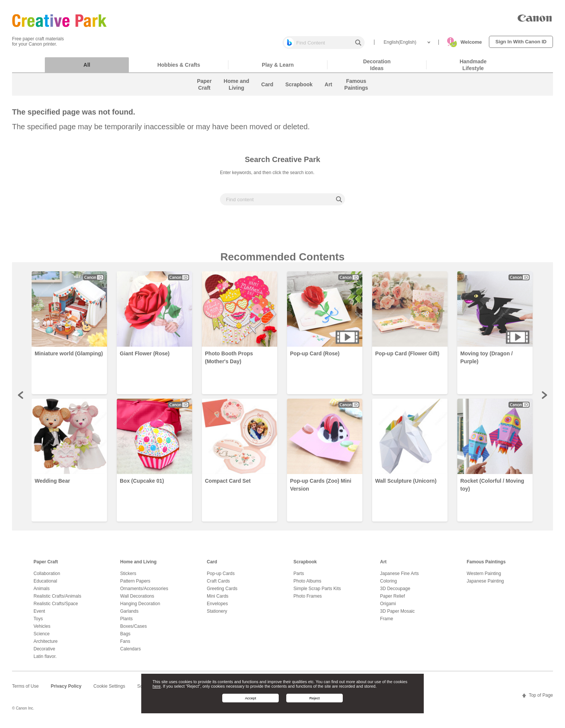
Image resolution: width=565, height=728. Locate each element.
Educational (45, 585)
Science (42, 638)
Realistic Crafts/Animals (57, 600)
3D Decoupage (395, 592)
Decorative (44, 653)
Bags (125, 638)
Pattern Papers (135, 585)
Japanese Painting (485, 585)
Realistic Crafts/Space (56, 607)
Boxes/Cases (134, 630)
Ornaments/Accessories (144, 592)
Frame (387, 622)
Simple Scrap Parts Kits (317, 592)
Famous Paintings (486, 566)
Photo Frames (308, 600)
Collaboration (47, 577)
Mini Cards (218, 600)
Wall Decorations (137, 600)
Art (383, 566)
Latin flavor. (45, 660)
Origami (388, 607)
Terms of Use (25, 690)
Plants (126, 622)
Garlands (129, 615)
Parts (299, 577)
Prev (21, 399)
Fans (125, 645)
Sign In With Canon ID (521, 42)
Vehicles (42, 630)
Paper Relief (392, 600)
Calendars (131, 653)
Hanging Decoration (140, 607)
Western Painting (484, 577)
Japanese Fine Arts (399, 577)
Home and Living (138, 566)
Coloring (389, 585)
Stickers (128, 577)
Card (212, 566)
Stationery (217, 615)
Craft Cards (218, 585)
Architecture (46, 645)
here (157, 686)
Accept (250, 698)
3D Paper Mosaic (397, 615)
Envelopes (217, 607)
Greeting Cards (222, 592)
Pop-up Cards (221, 577)
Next (544, 399)
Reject (315, 698)
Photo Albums (307, 585)
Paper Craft (46, 566)
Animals (42, 592)
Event (39, 615)
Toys (38, 622)
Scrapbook (305, 566)
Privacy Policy (66, 690)
